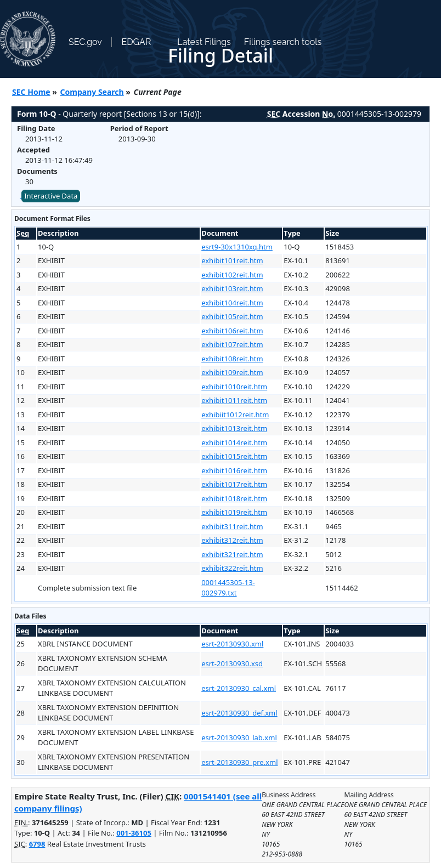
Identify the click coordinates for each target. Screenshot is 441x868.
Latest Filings (204, 42)
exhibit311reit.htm (232, 526)
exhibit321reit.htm (232, 554)
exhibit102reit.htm (232, 275)
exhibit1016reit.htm (234, 470)
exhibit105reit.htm (232, 316)
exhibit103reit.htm (232, 288)
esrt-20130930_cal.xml (239, 688)
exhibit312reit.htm (232, 540)
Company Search (92, 92)
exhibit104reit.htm (232, 303)
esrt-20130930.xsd (232, 663)
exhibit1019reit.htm (234, 512)
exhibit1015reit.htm (234, 456)
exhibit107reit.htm (232, 344)
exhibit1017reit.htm (234, 484)
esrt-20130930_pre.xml (239, 762)
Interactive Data (51, 196)
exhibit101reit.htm (232, 260)
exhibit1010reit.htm (234, 387)
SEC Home (31, 92)
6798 (37, 844)
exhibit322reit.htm (232, 568)
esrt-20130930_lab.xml (239, 737)
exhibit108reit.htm (232, 359)
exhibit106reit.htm (232, 331)
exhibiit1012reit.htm (235, 415)
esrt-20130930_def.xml (239, 713)
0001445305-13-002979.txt (228, 588)
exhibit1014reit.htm (234, 442)
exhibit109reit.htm (232, 372)
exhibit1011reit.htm (234, 400)
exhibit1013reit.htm (234, 428)
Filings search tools (283, 42)
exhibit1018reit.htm (234, 498)
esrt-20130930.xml (232, 644)
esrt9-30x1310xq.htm (237, 247)
